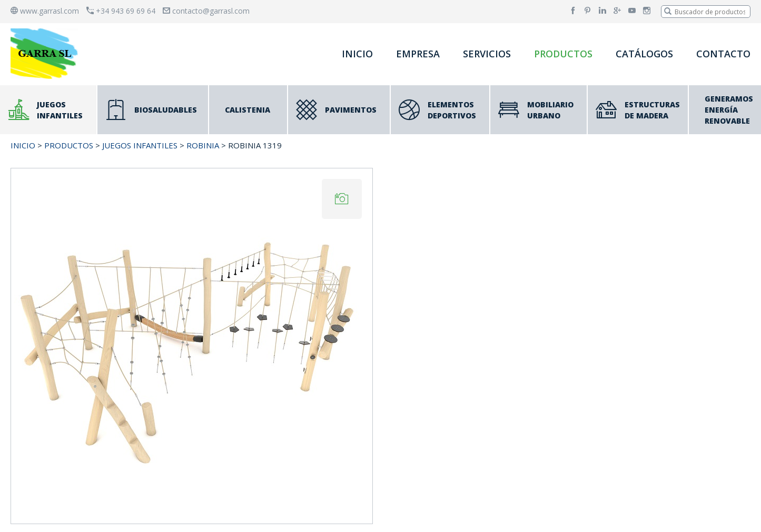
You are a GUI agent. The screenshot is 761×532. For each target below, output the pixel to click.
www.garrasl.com (45, 11)
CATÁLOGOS (644, 54)
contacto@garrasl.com (206, 11)
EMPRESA (418, 54)
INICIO (357, 54)
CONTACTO (723, 54)
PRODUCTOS (563, 54)
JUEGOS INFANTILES (140, 145)
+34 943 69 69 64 (121, 11)
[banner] (46, 53)
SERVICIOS (487, 54)
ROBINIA (203, 145)
